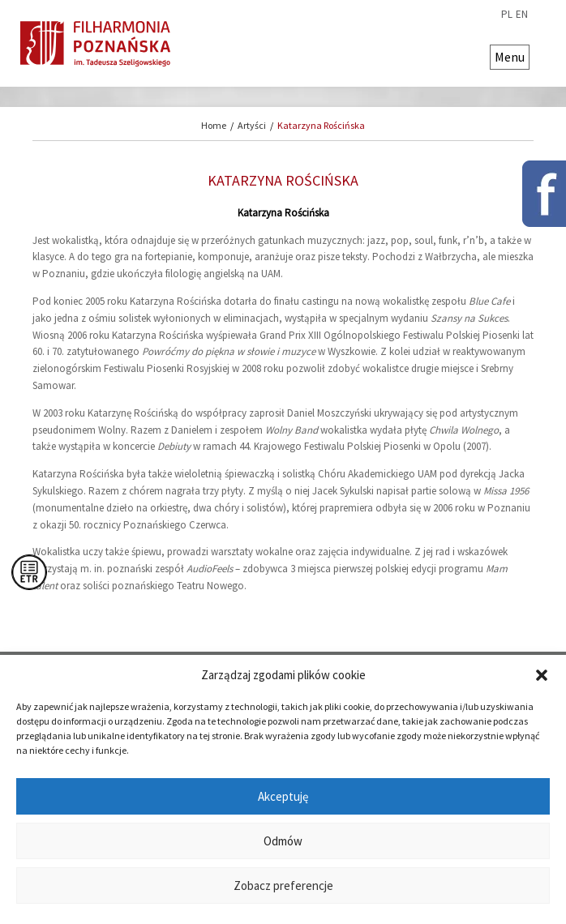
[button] (542, 675)
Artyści (252, 125)
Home (214, 125)
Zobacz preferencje (283, 885)
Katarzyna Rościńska (321, 125)
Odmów (283, 841)
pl (507, 15)
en (522, 15)
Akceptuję (283, 796)
